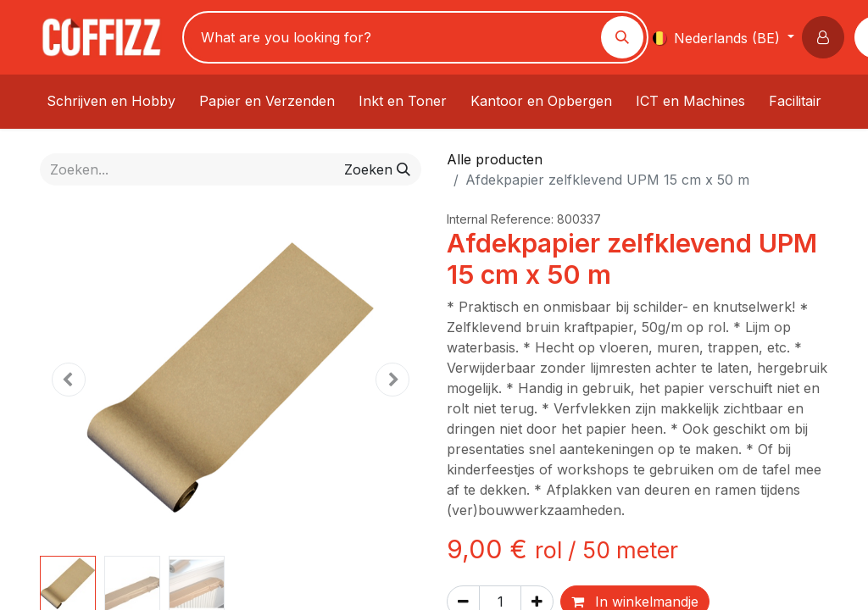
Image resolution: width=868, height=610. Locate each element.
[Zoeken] (622, 37)
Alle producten (495, 159)
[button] (826, 37)
